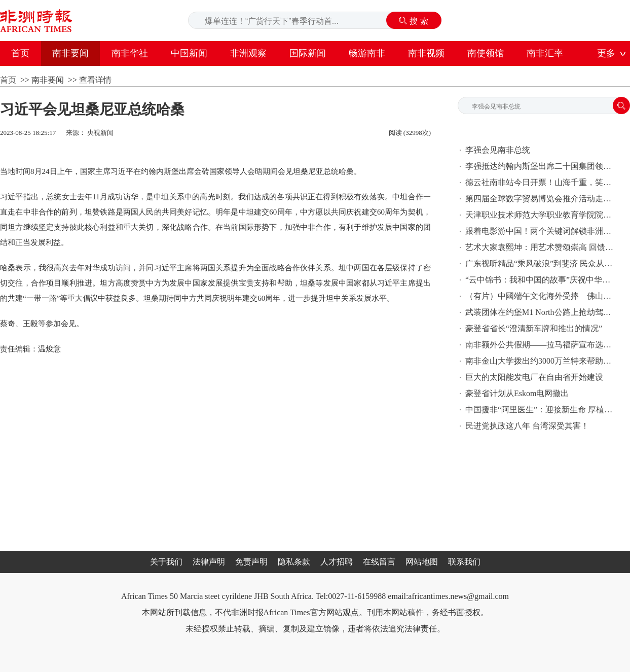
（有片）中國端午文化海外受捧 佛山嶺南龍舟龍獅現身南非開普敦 (541, 296)
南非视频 (426, 53)
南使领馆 (486, 53)
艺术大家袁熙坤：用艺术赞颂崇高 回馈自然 (541, 247)
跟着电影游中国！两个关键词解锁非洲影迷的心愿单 (541, 231)
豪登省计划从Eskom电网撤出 (517, 393)
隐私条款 (294, 562)
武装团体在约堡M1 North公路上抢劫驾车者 (541, 312)
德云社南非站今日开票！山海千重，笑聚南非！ (541, 182)
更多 (606, 53)
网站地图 (422, 562)
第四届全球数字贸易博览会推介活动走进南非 (541, 199)
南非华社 (130, 53)
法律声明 (209, 562)
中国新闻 (189, 53)
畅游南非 (367, 53)
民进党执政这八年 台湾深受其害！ (527, 426)
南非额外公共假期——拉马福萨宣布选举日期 (541, 345)
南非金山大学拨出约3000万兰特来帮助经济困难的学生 (541, 361)
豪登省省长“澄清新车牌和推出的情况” (534, 328)
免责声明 (251, 562)
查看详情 (95, 80)
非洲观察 (248, 53)
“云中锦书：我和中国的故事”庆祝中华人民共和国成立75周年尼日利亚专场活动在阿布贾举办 (541, 280)
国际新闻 (308, 53)
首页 (20, 53)
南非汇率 (545, 53)
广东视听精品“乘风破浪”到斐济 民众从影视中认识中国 (541, 263)
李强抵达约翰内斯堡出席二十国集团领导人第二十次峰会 (541, 166)
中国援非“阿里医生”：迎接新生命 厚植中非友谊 (541, 410)
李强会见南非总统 (498, 150)
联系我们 (464, 562)
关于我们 (166, 562)
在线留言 (379, 562)
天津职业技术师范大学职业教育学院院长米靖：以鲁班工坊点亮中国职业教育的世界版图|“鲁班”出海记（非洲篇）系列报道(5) (541, 215)
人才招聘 (337, 562)
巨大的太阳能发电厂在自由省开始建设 (534, 377)
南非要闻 (70, 53)
